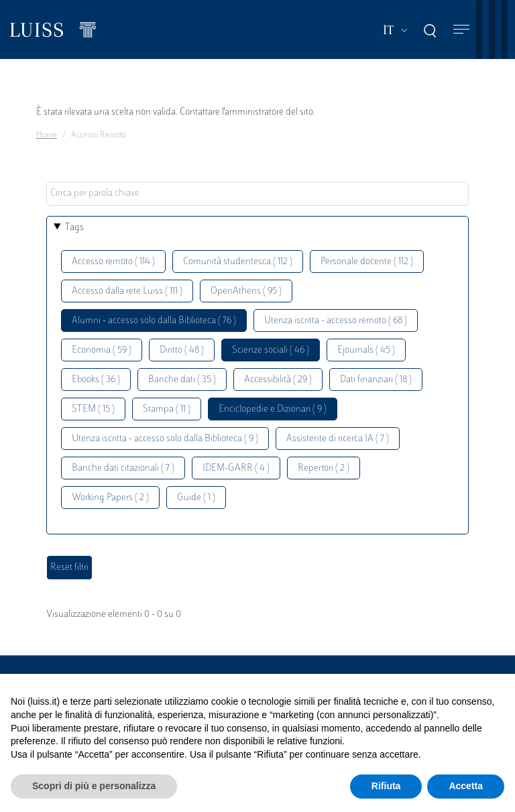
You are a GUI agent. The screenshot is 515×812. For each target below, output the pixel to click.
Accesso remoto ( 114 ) (113, 262)
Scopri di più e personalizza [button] (94, 786)
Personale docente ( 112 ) (367, 262)
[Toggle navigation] (461, 30)
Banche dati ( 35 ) (182, 380)
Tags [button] (74, 228)
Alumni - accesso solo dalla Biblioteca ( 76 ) (154, 321)
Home (47, 135)
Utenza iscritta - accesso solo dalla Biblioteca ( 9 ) (165, 439)
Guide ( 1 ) (196, 498)
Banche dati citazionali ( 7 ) (123, 468)
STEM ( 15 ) (93, 409)
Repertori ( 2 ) (324, 468)
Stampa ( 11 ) (167, 409)
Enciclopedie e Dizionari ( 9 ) (273, 409)
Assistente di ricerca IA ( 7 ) (338, 439)
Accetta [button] (466, 786)
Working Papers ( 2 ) (110, 498)
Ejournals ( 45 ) (366, 350)
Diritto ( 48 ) (182, 350)
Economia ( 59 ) (102, 350)
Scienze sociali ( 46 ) (271, 350)
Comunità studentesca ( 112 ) (238, 262)
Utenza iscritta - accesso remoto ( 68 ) (336, 321)
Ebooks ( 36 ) (96, 380)
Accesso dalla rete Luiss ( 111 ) (127, 291)
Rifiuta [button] (386, 786)
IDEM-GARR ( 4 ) (236, 468)
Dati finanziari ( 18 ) (376, 380)
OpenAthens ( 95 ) (246, 291)
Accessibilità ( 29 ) (278, 380)
